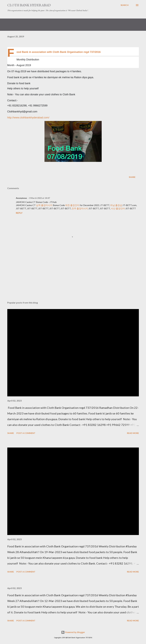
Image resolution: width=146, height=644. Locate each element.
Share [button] (132, 177)
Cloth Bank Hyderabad (29, 5)
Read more (133, 433)
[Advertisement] (73, 277)
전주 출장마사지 (80, 208)
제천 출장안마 (72, 205)
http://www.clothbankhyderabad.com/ (28, 118)
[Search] (125, 5)
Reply (19, 213)
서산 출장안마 (118, 208)
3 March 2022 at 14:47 (40, 198)
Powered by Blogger (73, 632)
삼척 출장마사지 (44, 205)
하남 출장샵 (116, 205)
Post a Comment (26, 433)
